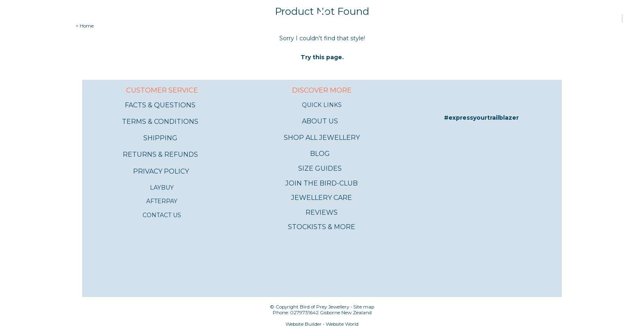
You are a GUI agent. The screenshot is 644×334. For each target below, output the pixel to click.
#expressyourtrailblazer (481, 118)
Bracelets (169, 19)
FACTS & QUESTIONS (160, 105)
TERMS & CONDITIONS (160, 122)
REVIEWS (322, 212)
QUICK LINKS (322, 105)
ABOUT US (320, 121)
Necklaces (207, 19)
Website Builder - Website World (322, 324)
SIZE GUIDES (320, 168)
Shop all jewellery (36, 19)
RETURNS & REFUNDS (160, 154)
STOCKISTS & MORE (322, 227)
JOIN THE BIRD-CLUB (322, 183)
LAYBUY (162, 188)
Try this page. (322, 57)
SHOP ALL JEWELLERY (322, 138)
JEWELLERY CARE (322, 198)
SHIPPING (160, 138)
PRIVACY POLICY (161, 171)
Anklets (137, 19)
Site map (364, 307)
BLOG (320, 154)
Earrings (84, 19)
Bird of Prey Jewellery (324, 307)
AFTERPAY (162, 201)
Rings (111, 19)
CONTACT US (162, 215)
